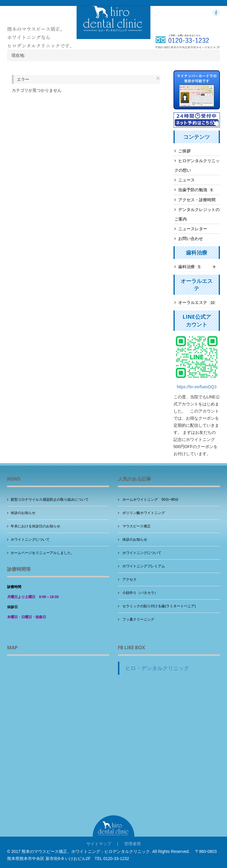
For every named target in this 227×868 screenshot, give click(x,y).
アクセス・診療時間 (197, 200)
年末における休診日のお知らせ (35, 526)
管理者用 (132, 844)
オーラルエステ (197, 302)
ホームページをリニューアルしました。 (43, 553)
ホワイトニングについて (30, 540)
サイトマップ (99, 844)
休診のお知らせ (23, 513)
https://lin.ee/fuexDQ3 (197, 387)
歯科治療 (190, 267)
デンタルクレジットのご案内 (197, 214)
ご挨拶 (184, 151)
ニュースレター (193, 229)
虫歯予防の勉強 (196, 190)
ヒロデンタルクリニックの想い (197, 165)
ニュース (187, 180)
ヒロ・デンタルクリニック (157, 668)
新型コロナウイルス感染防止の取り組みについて (50, 500)
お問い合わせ (191, 239)
